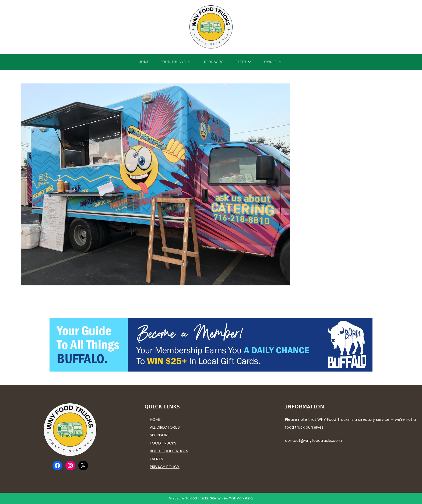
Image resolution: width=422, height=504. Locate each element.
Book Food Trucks (169, 451)
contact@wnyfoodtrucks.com (313, 440)
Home (155, 419)
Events (157, 459)
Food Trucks (163, 443)
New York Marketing (237, 498)
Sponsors (160, 435)
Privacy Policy (165, 467)
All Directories (165, 427)
